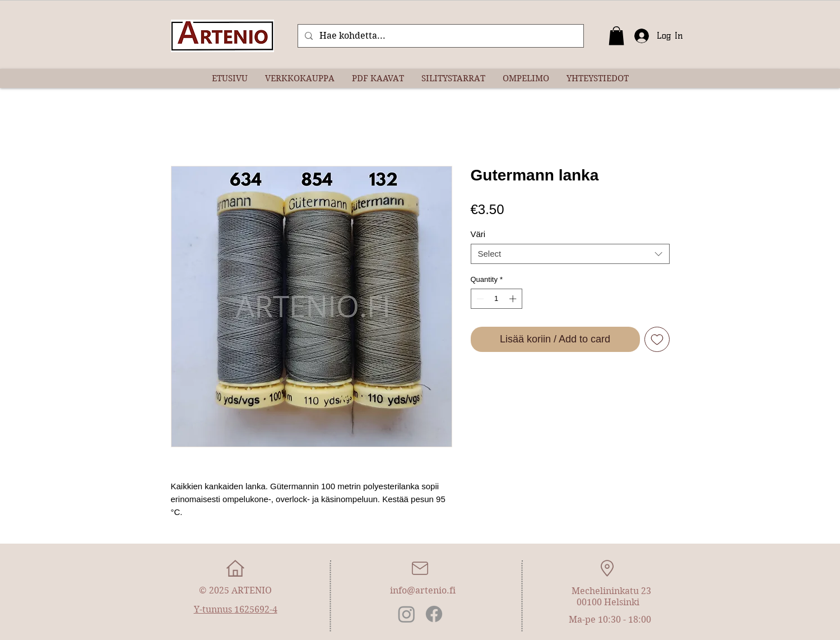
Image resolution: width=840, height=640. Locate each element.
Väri (478, 234)
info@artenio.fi (423, 590)
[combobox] (570, 254)
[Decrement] (479, 299)
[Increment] (514, 299)
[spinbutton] (496, 299)
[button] (616, 36)
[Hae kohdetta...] (440, 36)
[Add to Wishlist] (657, 339)
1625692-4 (256, 609)
